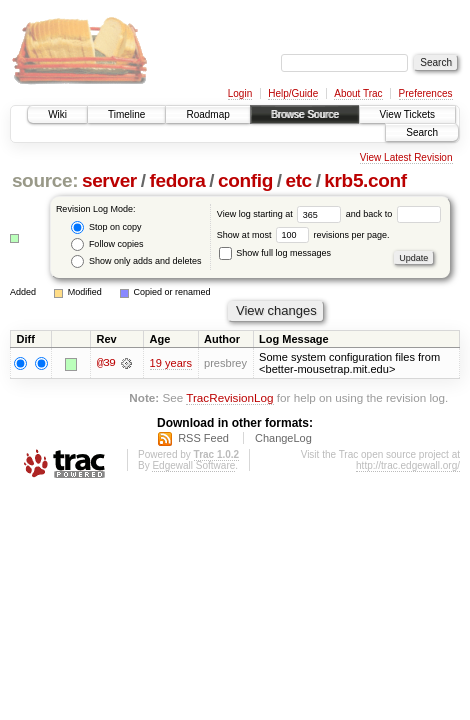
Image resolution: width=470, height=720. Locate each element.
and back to (393, 214)
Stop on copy (106, 227)
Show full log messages (275, 253)
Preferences (426, 93)
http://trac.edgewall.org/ (408, 465)
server (109, 180)
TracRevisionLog (229, 397)
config (245, 180)
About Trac (358, 93)
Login (240, 93)
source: (45, 180)
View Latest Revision (406, 157)
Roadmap (207, 114)
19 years (171, 363)
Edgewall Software (193, 465)
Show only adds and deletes (136, 261)
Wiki (57, 114)
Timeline (126, 114)
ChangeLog (283, 438)
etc (298, 180)
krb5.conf (365, 180)
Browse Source (305, 114)
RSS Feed (203, 438)
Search (422, 132)
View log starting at (281, 214)
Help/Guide (293, 93)
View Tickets (407, 114)
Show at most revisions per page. (303, 235)
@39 (106, 363)
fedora (177, 180)
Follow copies (107, 244)
